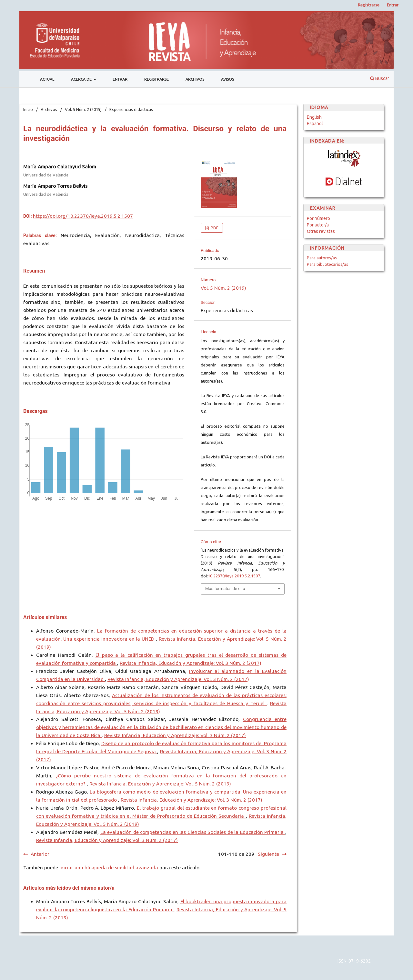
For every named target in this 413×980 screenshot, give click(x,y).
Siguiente (268, 854)
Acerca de (82, 79)
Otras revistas (321, 231)
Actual (47, 79)
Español (315, 124)
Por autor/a (318, 225)
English (314, 117)
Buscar (380, 78)
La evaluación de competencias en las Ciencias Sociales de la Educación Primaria (193, 832)
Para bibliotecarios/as (327, 264)
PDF (214, 228)
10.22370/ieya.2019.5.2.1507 (234, 576)
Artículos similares (45, 617)
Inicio (28, 109)
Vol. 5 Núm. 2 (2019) (83, 109)
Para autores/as (322, 258)
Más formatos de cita (225, 589)
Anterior (40, 854)
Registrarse (156, 79)
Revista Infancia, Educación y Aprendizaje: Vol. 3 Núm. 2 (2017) (191, 663)
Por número (318, 218)
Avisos (227, 79)
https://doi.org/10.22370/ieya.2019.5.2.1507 (83, 216)
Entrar (120, 79)
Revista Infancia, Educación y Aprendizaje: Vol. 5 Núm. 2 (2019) (160, 784)
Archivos (195, 79)
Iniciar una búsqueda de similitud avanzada (109, 868)
